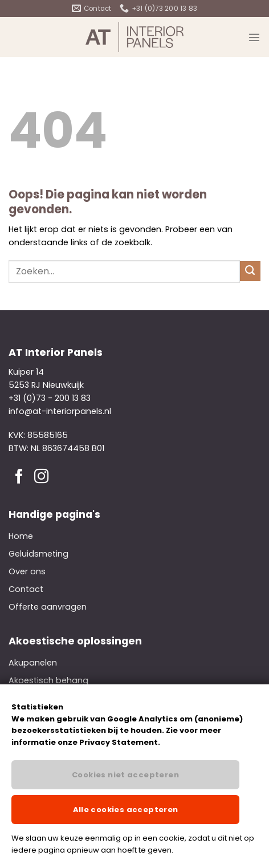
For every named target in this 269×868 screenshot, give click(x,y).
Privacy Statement (119, 742)
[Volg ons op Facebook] (19, 477)
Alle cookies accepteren (126, 810)
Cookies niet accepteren (125, 775)
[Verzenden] (250, 271)
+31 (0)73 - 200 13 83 (50, 398)
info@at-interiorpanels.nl (60, 411)
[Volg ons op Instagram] (42, 477)
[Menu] (254, 37)
